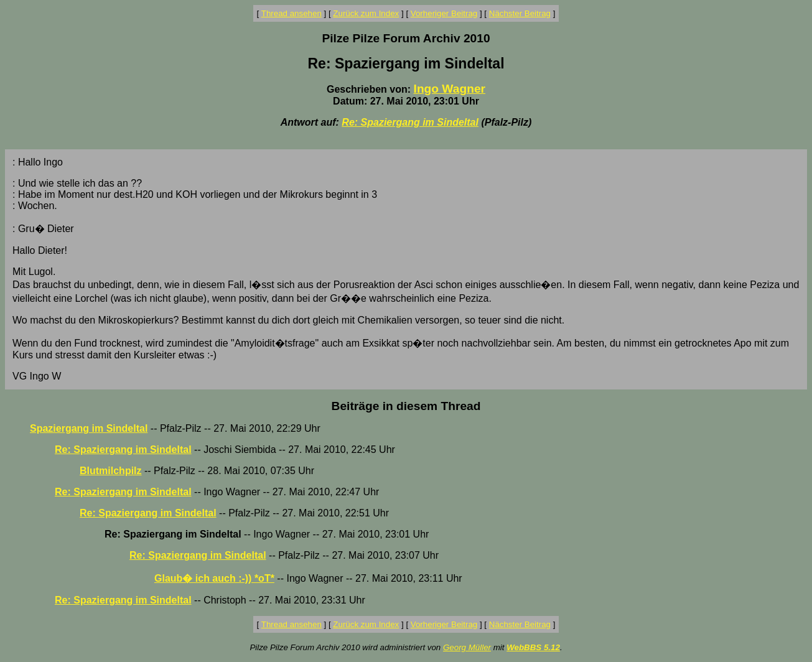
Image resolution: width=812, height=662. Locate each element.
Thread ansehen (292, 13)
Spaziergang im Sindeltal (89, 428)
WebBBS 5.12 (533, 647)
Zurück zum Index (366, 13)
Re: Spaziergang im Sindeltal (410, 122)
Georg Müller (467, 647)
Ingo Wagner (450, 89)
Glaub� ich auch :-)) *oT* (214, 578)
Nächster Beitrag (520, 13)
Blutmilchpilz (111, 471)
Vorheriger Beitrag (444, 13)
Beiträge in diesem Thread (406, 406)
